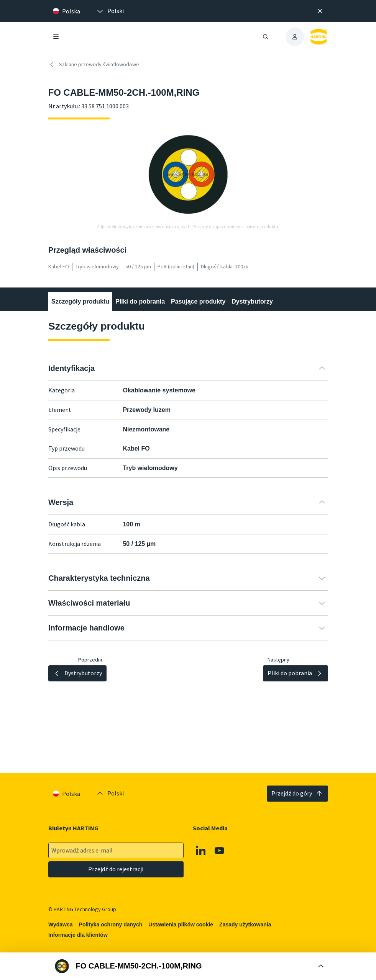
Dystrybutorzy (252, 301)
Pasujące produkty (198, 301)
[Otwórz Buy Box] (188, 966)
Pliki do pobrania (140, 301)
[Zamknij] (320, 11)
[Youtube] (220, 851)
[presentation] (110, 11)
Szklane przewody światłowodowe (94, 65)
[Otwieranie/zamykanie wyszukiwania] (266, 37)
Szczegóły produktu (80, 301)
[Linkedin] (201, 851)
